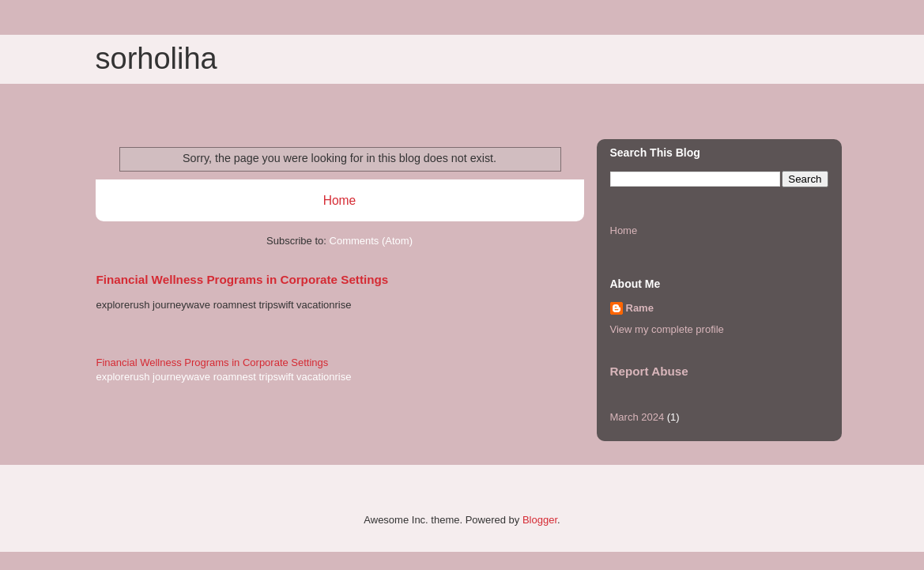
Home (340, 200)
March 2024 (637, 417)
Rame (640, 308)
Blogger (540, 520)
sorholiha (157, 59)
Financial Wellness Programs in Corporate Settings (243, 279)
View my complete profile (667, 329)
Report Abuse (649, 371)
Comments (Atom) (371, 241)
